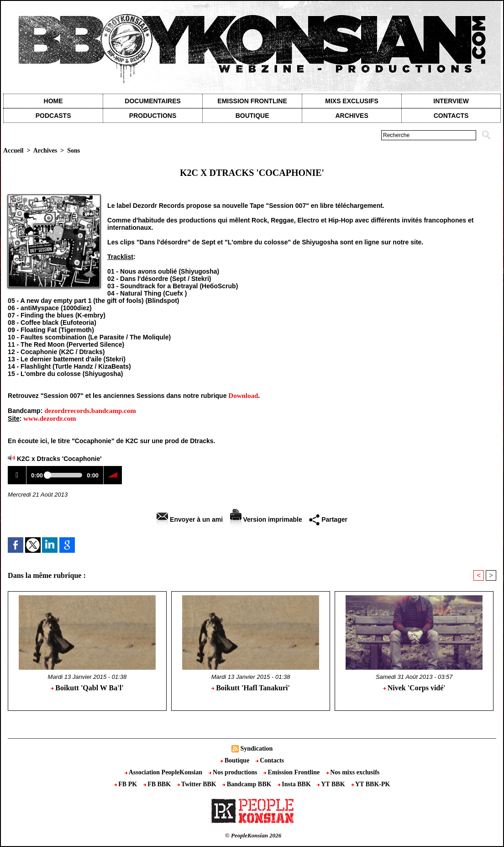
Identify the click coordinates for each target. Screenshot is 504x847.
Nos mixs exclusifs (353, 772)
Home (53, 101)
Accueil (13, 151)
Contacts (270, 760)
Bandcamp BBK (248, 784)
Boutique (252, 116)
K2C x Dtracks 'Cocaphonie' (59, 459)
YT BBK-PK (370, 784)
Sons (73, 151)
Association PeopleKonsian (164, 772)
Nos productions (234, 772)
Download (243, 396)
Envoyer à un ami (190, 519)
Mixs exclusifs (352, 101)
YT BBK (332, 784)
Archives (352, 116)
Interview (451, 101)
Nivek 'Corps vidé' (414, 688)
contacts (451, 116)
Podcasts (53, 116)
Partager (328, 519)
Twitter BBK (198, 784)
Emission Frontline (252, 101)
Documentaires (153, 101)
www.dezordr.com (50, 418)
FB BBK (158, 784)
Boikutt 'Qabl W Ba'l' (87, 688)
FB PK (126, 784)
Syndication (256, 749)
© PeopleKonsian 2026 (253, 835)
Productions (153, 116)
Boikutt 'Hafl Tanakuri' (251, 688)
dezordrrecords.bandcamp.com (90, 411)
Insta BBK (295, 784)
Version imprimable (266, 519)
